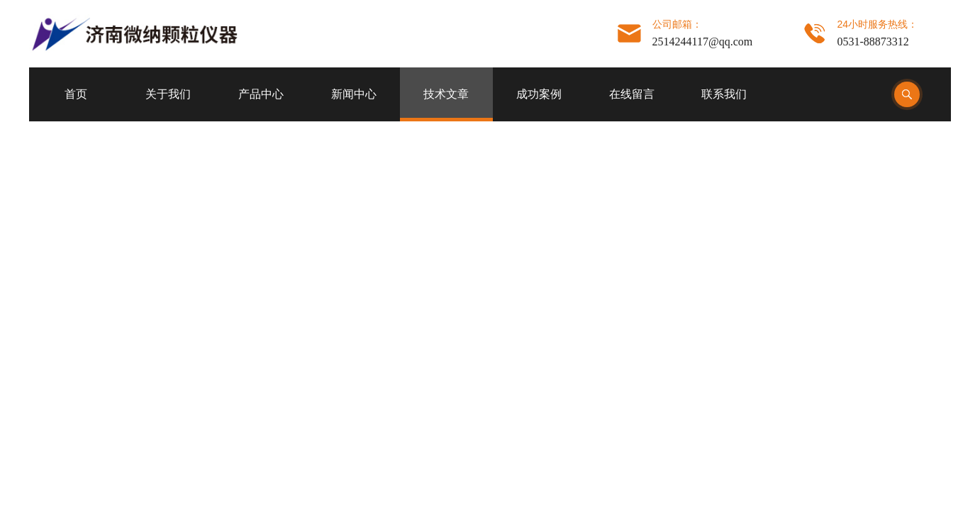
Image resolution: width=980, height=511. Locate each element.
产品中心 (261, 94)
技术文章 (446, 94)
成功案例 (539, 94)
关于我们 (168, 94)
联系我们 (724, 94)
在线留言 (632, 94)
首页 (76, 94)
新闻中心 (354, 94)
